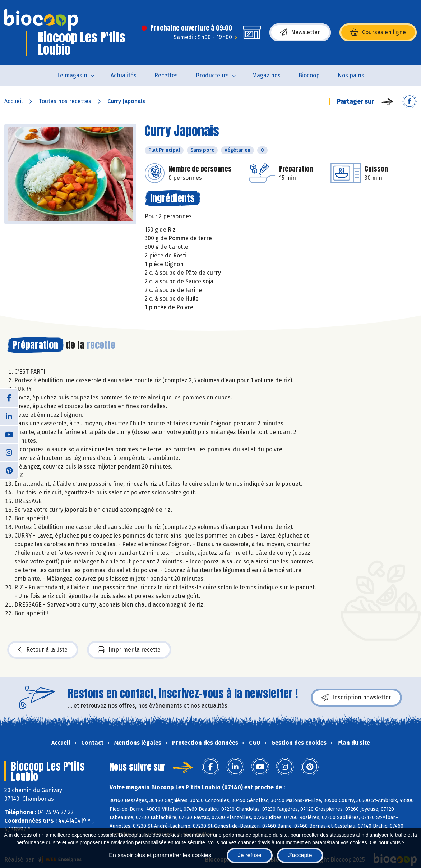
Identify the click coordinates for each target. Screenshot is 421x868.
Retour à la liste (43, 650)
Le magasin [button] (72, 75)
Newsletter (300, 32)
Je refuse (250, 855)
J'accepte (300, 855)
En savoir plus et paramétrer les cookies (160, 855)
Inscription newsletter (356, 698)
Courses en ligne (378, 32)
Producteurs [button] (212, 75)
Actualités (124, 75)
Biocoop (309, 75)
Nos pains (351, 75)
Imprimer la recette (129, 650)
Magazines (266, 75)
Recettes (166, 75)
